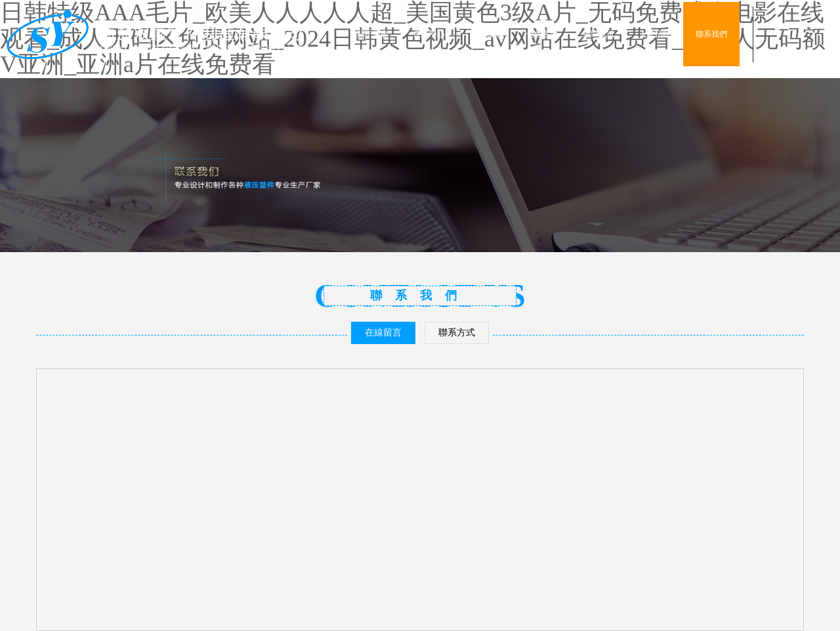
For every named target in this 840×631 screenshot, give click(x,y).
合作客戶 (542, 34)
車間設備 (486, 34)
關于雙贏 (373, 34)
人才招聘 (655, 34)
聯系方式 (457, 333)
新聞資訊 (598, 34)
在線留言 (383, 333)
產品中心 (429, 34)
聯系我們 (711, 34)
